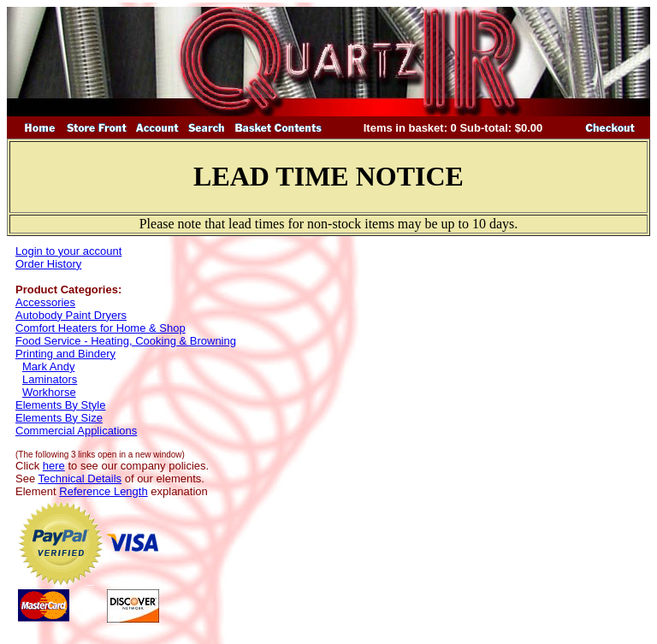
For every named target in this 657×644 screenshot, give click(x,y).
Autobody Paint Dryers (71, 315)
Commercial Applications (76, 431)
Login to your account (68, 251)
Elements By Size (59, 418)
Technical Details (80, 479)
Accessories (45, 302)
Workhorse (49, 392)
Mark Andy (48, 366)
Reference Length (103, 491)
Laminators (50, 379)
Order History (48, 264)
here (54, 466)
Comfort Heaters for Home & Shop (101, 328)
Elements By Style (61, 405)
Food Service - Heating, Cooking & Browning (126, 341)
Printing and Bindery (65, 354)
